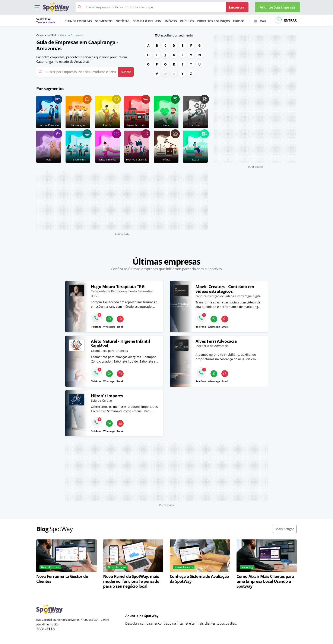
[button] (37, 7)
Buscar (126, 72)
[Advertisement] (122, 200)
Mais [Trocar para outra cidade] (260, 21)
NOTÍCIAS (123, 21)
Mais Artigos (285, 529)
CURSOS (239, 21)
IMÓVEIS (171, 21)
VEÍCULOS (187, 21)
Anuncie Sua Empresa (277, 7)
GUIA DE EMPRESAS (78, 21)
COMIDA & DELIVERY (147, 21)
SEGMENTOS (104, 21)
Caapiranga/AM (46, 35)
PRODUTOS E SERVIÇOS (213, 21)
